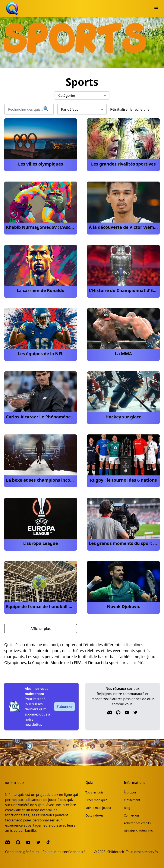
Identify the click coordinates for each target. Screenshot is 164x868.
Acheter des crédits (137, 823)
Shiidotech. (116, 852)
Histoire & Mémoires (138, 831)
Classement (132, 800)
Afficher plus (41, 629)
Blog (127, 808)
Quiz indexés (94, 815)
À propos (130, 792)
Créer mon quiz (96, 800)
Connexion (131, 815)
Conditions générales (22, 852)
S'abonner (64, 707)
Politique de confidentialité (64, 852)
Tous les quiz (94, 792)
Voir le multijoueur (98, 808)
